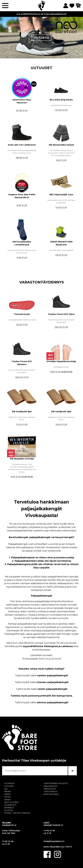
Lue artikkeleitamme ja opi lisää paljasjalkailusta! (41, 14)
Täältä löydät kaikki (41, 676)
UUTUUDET (41, 68)
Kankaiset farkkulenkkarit (61, 105)
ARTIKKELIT (9, 808)
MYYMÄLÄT (9, 783)
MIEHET (8, 792)
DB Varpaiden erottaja (22, 459)
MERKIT (8, 800)
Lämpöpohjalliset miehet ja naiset (22, 320)
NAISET (7, 794)
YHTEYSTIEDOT (51, 792)
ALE (6, 789)
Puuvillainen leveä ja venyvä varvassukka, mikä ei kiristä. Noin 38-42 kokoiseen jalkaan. (61, 153)
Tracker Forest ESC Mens (61, 314)
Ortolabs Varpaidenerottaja (61, 361)
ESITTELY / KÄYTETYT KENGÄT (17, 813)
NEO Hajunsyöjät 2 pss (61, 195)
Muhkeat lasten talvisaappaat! (61, 250)
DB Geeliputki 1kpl (22, 412)
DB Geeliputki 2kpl (61, 412)
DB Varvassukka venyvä (61, 145)
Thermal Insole (22, 314)
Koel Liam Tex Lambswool (22, 145)
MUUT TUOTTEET (11, 802)
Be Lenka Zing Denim (61, 100)
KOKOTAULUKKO (51, 794)
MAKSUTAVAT (50, 789)
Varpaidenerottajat (61, 367)
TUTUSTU (41, 38)
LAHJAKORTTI (10, 805)
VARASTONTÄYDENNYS (42, 282)
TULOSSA (8, 810)
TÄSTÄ (68, 847)
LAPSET (8, 797)
